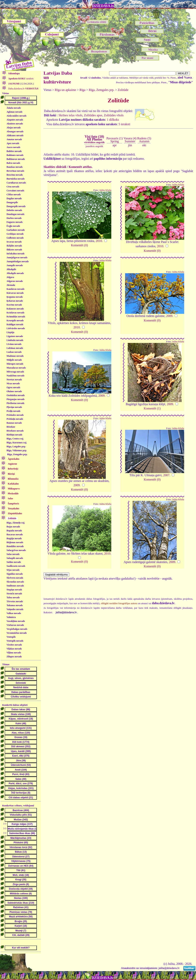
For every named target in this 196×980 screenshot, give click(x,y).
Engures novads (14, 222)
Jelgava (10, 277)
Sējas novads (13, 570)
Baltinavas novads (16, 159)
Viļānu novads (14, 653)
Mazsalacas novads (16, 368)
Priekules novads (15, 415)
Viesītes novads (14, 645)
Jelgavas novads (15, 281)
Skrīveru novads (15, 578)
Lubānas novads (15, 348)
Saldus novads (14, 562)
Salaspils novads (15, 558)
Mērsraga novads (15, 372)
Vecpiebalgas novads (17, 629)
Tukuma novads (15, 605)
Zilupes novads (14, 657)
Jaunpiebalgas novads (18, 261)
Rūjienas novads (15, 542)
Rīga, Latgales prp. (16, 446)
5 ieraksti (124, 124)
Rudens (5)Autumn (144, 140)
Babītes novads (14, 151)
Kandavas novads (15, 289)
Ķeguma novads (15, 297)
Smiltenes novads (15, 586)
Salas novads (13, 554)
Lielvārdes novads (16, 328)
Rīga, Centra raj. (15, 439)
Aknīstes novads (15, 124)
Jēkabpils (11, 269)
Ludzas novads (14, 352)
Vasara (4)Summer (130, 140)
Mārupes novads (15, 364)
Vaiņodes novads (15, 609)
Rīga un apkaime (65, 90)
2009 (169, 316)
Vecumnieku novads (17, 633)
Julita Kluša (105, 190)
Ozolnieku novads (16, 395)
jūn (130, 145)
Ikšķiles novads (14, 246)
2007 (166, 475)
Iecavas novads (14, 242)
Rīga (83, 90)
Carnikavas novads (16, 183)
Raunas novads (14, 423)
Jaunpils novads (15, 265)
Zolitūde (123, 90)
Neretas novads (14, 380)
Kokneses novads (15, 309)
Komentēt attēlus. (81, 167)
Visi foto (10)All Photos (94, 139)
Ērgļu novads (13, 226)
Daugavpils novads (16, 206)
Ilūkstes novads (14, 250)
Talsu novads (13, 597)
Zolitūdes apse (93, 115)
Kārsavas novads (15, 293)
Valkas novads (14, 613)
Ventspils (11, 637)
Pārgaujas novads (15, 399)
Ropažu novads (14, 531)
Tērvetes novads (15, 601)
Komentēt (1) (152, 408)
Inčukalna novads (15, 254)
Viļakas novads (14, 649)
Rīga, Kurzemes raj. (17, 443)
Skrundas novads (15, 582)
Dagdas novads (14, 198)
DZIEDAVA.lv (103, 6)
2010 (99, 241)
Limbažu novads (15, 340)
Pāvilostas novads (15, 403)
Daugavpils (12, 202)
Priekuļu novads (15, 419)
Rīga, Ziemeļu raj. (16, 523)
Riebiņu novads (14, 435)
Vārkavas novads (15, 625)
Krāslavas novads (15, 313)
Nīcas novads (13, 383)
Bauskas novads (15, 167)
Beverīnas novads (15, 171)
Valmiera (11, 617)
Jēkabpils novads (15, 273)
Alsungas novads (15, 132)
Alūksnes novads (15, 135)
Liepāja (10, 332)
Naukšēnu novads (15, 376)
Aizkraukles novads (16, 116)
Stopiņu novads (14, 590)
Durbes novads (14, 218)
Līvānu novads (14, 344)
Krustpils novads (15, 320)
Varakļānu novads (16, 621)
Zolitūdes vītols (114, 115)
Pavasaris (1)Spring (115, 140)
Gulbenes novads (15, 238)
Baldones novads (15, 155)
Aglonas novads (14, 112)
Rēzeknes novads (15, 431)
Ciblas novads (14, 195)
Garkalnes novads (16, 230)
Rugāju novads (14, 538)
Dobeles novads (14, 210)
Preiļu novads (13, 411)
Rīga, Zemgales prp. (17, 454)
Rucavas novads (15, 534)
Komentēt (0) (79, 245)
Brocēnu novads (15, 175)
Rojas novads (13, 527)
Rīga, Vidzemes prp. (17, 450)
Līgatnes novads (15, 336)
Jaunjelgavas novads (17, 258)
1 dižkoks (113, 120)
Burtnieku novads (16, 179)
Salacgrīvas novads (16, 550)
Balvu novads (13, 163)
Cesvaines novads (15, 191)
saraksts (21, 79)
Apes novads (13, 143)
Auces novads (13, 147)
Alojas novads (14, 128)
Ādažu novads (14, 108)
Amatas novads (14, 139)
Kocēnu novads (14, 305)
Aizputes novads (15, 120)
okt (144, 145)
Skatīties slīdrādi (55, 167)
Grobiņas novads (15, 234)
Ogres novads (13, 387)
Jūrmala (11, 285)
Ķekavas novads (15, 301)
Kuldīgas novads (15, 324)
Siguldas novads (15, 574)
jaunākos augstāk (94, 146)
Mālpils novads (14, 360)
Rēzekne (11, 427)
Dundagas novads (15, 214)
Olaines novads (14, 391)
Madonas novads (15, 356)
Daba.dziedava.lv (23, 89)
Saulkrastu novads (16, 566)
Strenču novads (14, 594)
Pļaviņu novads (14, 407)
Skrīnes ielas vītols (70, 115)
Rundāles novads (15, 546)
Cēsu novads (13, 187)
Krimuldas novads (16, 317)
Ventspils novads (15, 641)
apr (115, 145)
